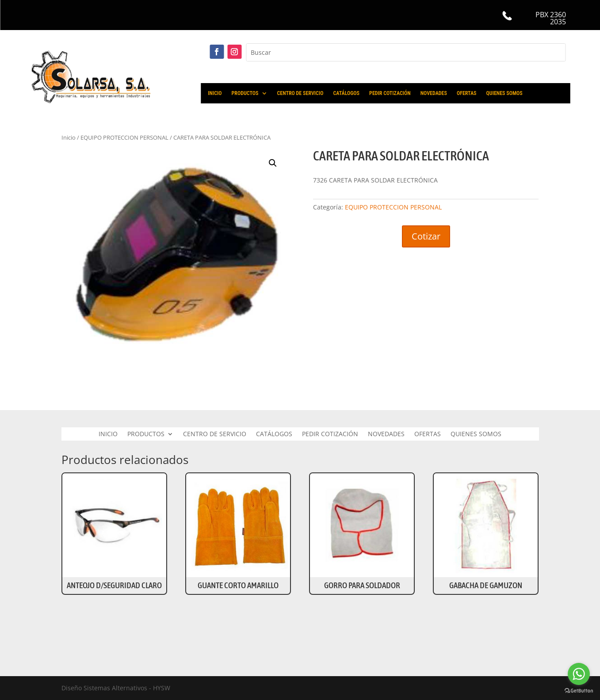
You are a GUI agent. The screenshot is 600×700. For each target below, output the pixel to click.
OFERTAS (467, 93)
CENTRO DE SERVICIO (300, 93)
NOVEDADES (434, 93)
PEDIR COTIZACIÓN (390, 93)
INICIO (215, 93)
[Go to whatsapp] (579, 674)
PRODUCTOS (245, 93)
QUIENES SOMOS (504, 93)
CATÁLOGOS (346, 93)
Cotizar (426, 236)
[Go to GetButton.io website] (579, 691)
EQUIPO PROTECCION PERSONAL (393, 207)
